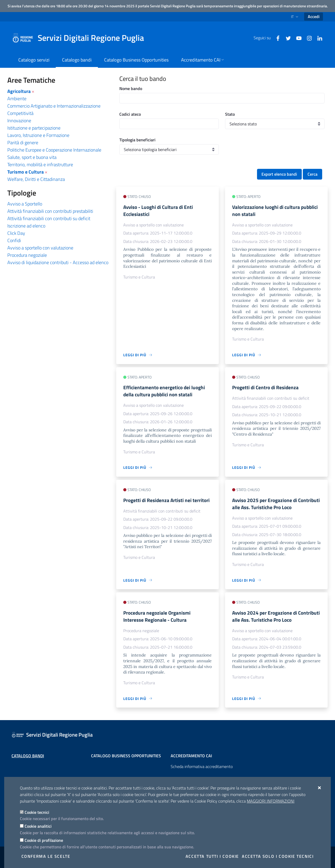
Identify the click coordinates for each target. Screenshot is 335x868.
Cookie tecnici (37, 812)
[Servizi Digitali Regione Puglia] (81, 38)
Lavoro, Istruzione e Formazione (38, 135)
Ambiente (17, 99)
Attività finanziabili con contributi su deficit (49, 218)
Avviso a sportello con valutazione (40, 248)
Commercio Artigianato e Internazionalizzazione (54, 106)
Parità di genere (23, 143)
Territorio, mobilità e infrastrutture (40, 165)
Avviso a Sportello (25, 204)
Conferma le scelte (46, 856)
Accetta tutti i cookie (212, 856)
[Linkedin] (318, 38)
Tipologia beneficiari (137, 140)
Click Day (16, 233)
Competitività (20, 113)
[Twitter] (286, 38)
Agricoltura (19, 91)
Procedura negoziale (27, 255)
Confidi (14, 240)
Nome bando (131, 88)
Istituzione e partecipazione (34, 128)
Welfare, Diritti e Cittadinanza (36, 179)
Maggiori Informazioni (271, 801)
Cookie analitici (38, 826)
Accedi (314, 16)
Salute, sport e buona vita (32, 157)
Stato (230, 114)
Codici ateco (130, 114)
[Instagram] (307, 38)
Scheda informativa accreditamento (202, 766)
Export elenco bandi (279, 174)
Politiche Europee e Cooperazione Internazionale (54, 150)
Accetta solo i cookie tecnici (278, 856)
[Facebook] (276, 38)
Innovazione (19, 121)
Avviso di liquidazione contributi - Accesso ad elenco (58, 262)
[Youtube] (297, 38)
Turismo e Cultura (26, 172)
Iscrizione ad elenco (26, 226)
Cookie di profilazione (44, 840)
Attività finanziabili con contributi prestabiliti (50, 211)
